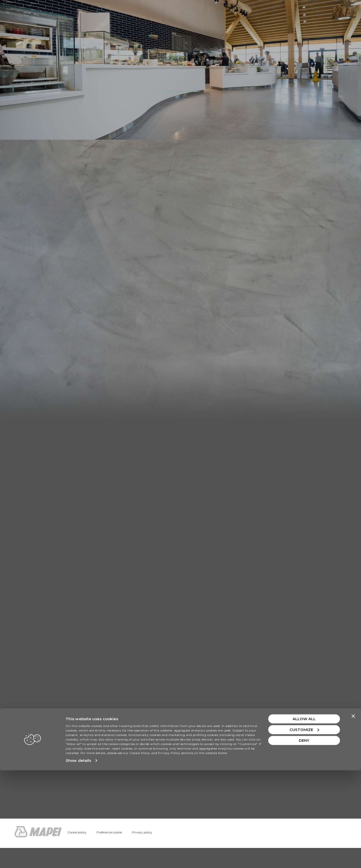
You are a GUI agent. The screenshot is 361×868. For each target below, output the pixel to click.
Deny (304, 838)
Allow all (304, 816)
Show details (78, 858)
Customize (304, 827)
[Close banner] (353, 814)
